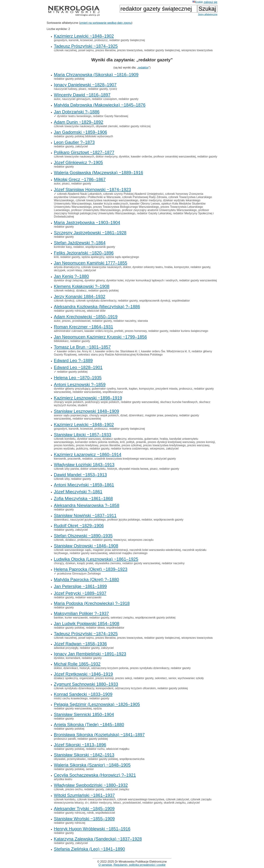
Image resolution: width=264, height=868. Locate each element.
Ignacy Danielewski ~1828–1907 (85, 85)
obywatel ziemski (107, 126)
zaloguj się (210, 2)
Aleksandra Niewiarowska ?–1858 (87, 505)
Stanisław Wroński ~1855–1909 (84, 819)
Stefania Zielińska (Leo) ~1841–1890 (89, 849)
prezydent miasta (166, 389)
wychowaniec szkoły (191, 678)
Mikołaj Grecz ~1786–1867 (80, 179)
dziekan (70, 563)
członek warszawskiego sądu (73, 550)
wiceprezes (157, 449)
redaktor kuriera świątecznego (189, 331)
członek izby (62, 479)
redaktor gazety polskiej (69, 79)
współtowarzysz (113, 392)
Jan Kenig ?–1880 (71, 276)
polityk (130, 442)
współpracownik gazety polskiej (155, 618)
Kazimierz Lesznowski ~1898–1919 (88, 398)
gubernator (151, 439)
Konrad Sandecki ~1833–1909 (83, 694)
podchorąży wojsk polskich (102, 402)
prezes (66, 321)
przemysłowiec (76, 759)
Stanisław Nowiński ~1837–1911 (85, 515)
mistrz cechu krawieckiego (71, 698)
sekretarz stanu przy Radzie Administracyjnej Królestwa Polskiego (120, 355)
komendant (73, 658)
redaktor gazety (98, 89)
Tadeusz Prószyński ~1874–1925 (86, 46)
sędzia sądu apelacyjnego (122, 257)
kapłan (133, 389)
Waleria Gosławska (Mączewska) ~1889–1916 (98, 173)
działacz (81, 291)
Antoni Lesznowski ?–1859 (80, 384)
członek (59, 540)
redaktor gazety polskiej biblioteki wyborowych (83, 136)
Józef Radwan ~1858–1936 (80, 644)
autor (57, 99)
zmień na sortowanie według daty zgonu (106, 23)
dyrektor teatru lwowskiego (74, 116)
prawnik (141, 442)
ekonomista (135, 439)
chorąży (59, 563)
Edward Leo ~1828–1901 (78, 367)
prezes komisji (206, 442)
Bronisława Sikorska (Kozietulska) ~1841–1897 (99, 735)
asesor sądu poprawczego (71, 415)
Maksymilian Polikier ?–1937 (81, 613)
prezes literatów (105, 50)
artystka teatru (63, 779)
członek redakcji (64, 291)
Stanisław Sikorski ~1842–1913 (84, 755)
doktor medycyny (107, 156)
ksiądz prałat (85, 563)
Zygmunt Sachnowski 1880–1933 (86, 684)
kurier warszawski (76, 618)
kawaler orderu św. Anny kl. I (75, 351)
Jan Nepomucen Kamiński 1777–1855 (91, 263)
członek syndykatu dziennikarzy (96, 301)
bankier (59, 618)
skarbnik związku (175, 803)
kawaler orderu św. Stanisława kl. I (117, 351)
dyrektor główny (95, 280)
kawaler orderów (141, 156)
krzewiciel (87, 40)
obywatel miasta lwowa (133, 469)
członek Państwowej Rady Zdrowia (144, 197)
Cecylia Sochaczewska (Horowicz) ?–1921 (95, 775)
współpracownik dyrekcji (155, 301)
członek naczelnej (65, 50)
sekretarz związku (122, 618)
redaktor (143, 68)
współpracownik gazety (100, 247)
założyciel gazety (165, 459)
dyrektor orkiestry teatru (148, 267)
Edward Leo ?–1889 (73, 360)
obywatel (60, 759)
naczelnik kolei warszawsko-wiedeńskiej (155, 550)
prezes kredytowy (87, 445)
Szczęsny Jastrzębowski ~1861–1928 (90, 233)
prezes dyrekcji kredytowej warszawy (171, 442)
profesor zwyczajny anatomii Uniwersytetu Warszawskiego (159, 210)
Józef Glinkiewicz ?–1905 (78, 162)
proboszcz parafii (65, 739)
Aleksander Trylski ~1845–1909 (84, 809)
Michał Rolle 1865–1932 (77, 664)
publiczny (82, 449)
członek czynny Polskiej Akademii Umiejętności (133, 194)
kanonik (74, 40)
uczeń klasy (74, 270)
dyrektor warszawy (89, 439)
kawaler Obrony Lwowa (145, 204)
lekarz (117, 803)
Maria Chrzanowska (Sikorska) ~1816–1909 (96, 75)
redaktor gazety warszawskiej (198, 280)
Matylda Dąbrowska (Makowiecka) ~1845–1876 (100, 105)
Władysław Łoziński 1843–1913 (84, 465)
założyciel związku (117, 789)
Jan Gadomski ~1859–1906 (80, 132)
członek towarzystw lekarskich (96, 799)
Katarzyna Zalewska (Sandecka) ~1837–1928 (98, 839)
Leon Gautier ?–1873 (74, 142)
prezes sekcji (124, 678)
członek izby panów (66, 469)
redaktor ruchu (95, 749)
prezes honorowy (136, 331)
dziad (124, 415)
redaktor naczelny (125, 321)
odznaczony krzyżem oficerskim (135, 688)
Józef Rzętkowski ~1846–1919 (83, 674)
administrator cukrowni (68, 331)
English (198, 2)
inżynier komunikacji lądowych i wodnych (151, 280)
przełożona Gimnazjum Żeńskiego (79, 574)
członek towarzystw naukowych (74, 126)
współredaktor (181, 301)
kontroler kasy (63, 247)
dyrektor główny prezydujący (72, 389)
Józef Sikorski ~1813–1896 (80, 745)
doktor (127, 267)
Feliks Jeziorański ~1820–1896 (84, 253)
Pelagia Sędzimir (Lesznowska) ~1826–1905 (97, 704)
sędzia (97, 708)
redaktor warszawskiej (87, 392)
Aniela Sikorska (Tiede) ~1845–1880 (89, 725)
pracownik (74, 459)
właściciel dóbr (96, 311)
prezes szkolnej (131, 445)
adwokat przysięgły (66, 648)
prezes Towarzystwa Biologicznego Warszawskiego (126, 207)
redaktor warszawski (88, 597)
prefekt (119, 331)
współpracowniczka (132, 759)
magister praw (154, 415)
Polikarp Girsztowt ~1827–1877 (84, 152)
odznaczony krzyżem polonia (110, 668)
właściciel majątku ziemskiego (128, 553)
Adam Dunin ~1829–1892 (79, 122)
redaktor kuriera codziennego (130, 449)
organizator (87, 678)
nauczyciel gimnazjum (76, 99)
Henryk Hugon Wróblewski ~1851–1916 (92, 829)
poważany (171, 415)
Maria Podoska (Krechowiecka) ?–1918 (92, 603)
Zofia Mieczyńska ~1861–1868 (83, 498)
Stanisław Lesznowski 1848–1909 (86, 411)
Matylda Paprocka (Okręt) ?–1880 (86, 579)
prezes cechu (74, 789)
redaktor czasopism (104, 99)
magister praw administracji (110, 550)
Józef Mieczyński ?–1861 (78, 492)
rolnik (90, 813)
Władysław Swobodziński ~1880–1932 (91, 785)
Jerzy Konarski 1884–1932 (80, 296)
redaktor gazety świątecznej (127, 40)
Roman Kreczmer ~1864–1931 (84, 327)
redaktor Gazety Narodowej (111, 116)
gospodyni (60, 40)
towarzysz (120, 540)
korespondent (105, 688)
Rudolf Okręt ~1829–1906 (79, 526)
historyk (112, 469)
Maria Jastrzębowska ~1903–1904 (87, 223)
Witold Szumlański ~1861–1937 (84, 795)
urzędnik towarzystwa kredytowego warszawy (123, 459)
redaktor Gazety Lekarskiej (154, 213)
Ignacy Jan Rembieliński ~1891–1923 (90, 654)
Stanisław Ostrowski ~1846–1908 (86, 546)
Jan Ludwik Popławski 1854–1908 (87, 623)
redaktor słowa (95, 628)
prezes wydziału (64, 449)
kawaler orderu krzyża (99, 331)
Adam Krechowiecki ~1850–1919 (86, 317)
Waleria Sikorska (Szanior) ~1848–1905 (92, 765)
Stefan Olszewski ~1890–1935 (83, 536)
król (56, 257)
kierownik (60, 459)
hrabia (169, 267)
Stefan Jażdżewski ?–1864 (80, 243)
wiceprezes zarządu (141, 540)
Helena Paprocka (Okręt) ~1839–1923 (91, 569)
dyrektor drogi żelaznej (68, 280)
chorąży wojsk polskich (69, 402)
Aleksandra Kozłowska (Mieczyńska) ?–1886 (97, 307)
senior (172, 678)
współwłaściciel (105, 813)
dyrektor (124, 156)
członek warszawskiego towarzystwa (141, 799)
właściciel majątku (118, 749)
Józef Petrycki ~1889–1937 (80, 593)
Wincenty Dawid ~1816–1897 (82, 95)
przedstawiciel (81, 321)
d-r (87, 803)
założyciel (81, 146)
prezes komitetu (64, 445)
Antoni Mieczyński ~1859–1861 (84, 485)
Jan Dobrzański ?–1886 (77, 112)
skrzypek (60, 270)
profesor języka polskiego (124, 520)
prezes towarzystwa (130, 50)
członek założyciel (177, 799)
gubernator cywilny (104, 389)
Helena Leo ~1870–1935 (78, 378)
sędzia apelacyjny (93, 257)
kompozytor (182, 267)
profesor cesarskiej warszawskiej (175, 156)
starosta (143, 321)
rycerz (113, 89)
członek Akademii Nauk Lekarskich (79, 194)
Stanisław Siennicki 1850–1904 (84, 714)
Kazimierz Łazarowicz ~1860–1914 (88, 454)
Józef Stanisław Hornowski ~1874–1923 (92, 189)
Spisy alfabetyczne (208, 14)
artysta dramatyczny (67, 267)
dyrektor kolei (115, 280)
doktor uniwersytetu (93, 469)
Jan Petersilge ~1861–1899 (80, 586)
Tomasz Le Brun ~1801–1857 (82, 347)
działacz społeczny (114, 439)
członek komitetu (65, 439)
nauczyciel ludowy (65, 89)
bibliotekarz (61, 341)
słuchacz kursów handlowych (179, 402)
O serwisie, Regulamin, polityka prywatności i (132, 865)
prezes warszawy (198, 445)
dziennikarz (136, 415)
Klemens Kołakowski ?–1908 (82, 286)
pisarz (83, 89)
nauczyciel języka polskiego (88, 520)
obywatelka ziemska (108, 563)
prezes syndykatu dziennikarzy (150, 668)
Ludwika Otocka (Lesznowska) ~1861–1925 (96, 559)
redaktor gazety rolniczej (135, 126)
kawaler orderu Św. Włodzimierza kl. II (166, 351)
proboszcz (101, 40)
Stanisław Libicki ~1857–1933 (83, 435)
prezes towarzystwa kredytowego (164, 445)
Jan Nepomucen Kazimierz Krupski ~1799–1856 (100, 337)
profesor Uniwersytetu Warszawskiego (96, 210)
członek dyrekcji (64, 301)
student (82, 405)
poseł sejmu (86, 50)
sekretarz (161, 678)
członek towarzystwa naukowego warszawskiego (107, 200)
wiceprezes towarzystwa (197, 50)
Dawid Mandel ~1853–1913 (80, 475)
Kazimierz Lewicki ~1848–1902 (84, 36)
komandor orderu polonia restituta (97, 442)
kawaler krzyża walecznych (111, 204)
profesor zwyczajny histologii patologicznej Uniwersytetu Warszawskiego (131, 212)
